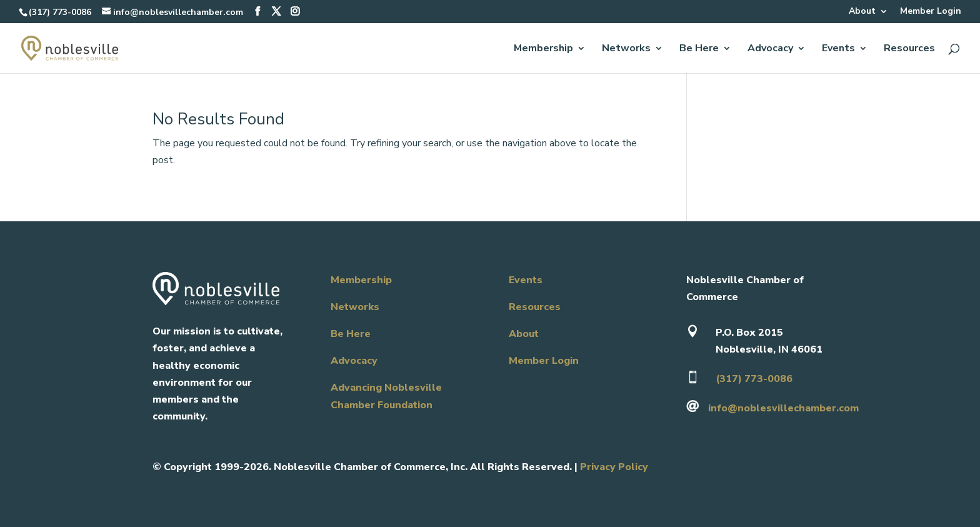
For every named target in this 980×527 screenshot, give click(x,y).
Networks (626, 49)
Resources (909, 49)
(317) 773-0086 (60, 12)
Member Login (931, 12)
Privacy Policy (614, 467)
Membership (543, 49)
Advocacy (770, 49)
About (862, 12)
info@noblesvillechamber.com (783, 408)
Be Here (699, 49)
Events (838, 49)
